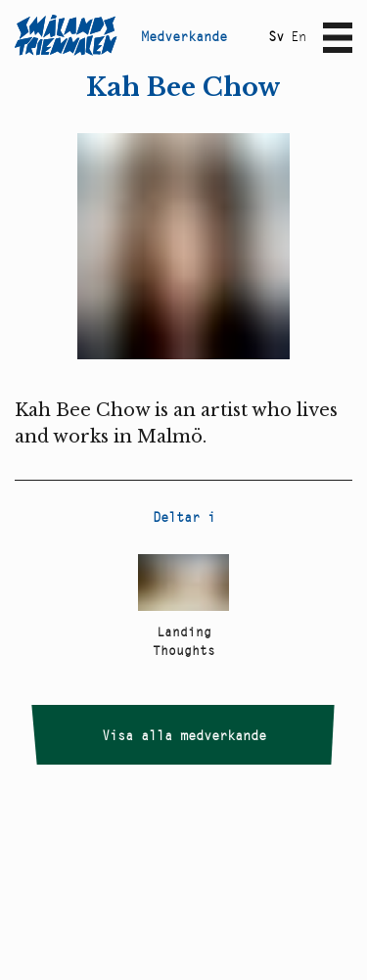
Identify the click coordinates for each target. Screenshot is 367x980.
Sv (276, 36)
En (298, 36)
